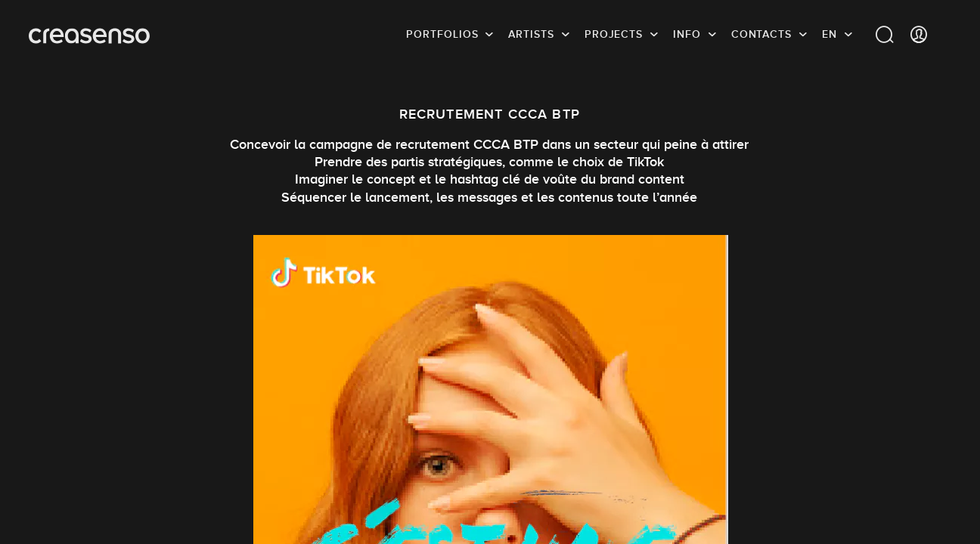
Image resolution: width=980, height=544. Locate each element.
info (687, 34)
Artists (531, 34)
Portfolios (442, 34)
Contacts (761, 34)
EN (830, 34)
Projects (614, 34)
